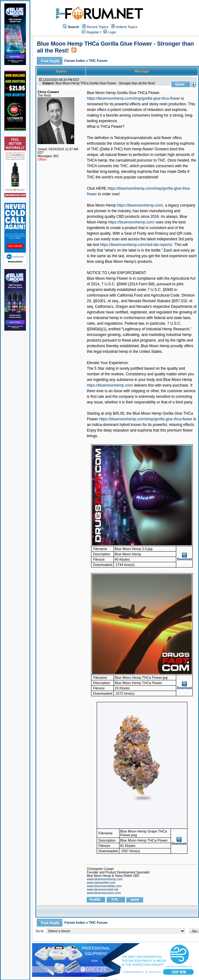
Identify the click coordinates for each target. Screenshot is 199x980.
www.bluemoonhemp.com (105, 879)
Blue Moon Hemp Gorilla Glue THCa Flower (123, 93)
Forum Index (75, 61)
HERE (101, 188)
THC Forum (98, 61)
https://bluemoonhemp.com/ (131, 222)
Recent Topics (97, 27)
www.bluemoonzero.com (104, 893)
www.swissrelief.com (101, 883)
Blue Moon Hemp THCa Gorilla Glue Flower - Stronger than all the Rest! (105, 83)
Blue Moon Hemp (101, 205)
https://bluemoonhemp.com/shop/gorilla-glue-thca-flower (133, 98)
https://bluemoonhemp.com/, (140, 205)
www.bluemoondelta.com (104, 886)
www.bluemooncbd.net (102, 890)
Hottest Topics (126, 27)
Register (90, 32)
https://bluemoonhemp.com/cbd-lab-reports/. (136, 245)
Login (110, 32)
